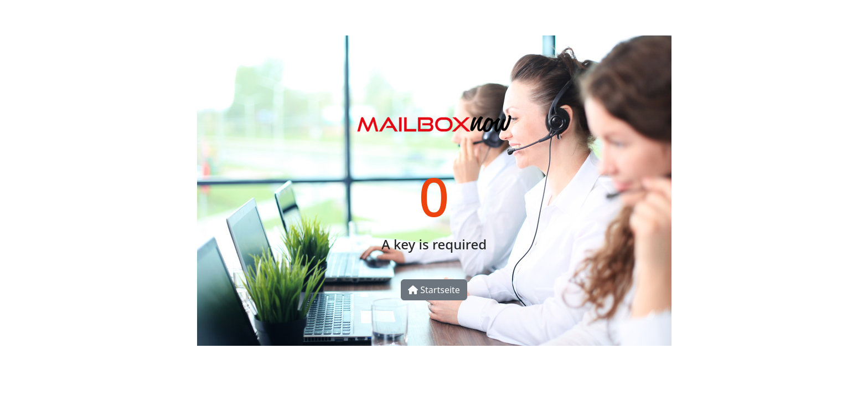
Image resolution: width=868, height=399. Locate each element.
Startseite (434, 290)
